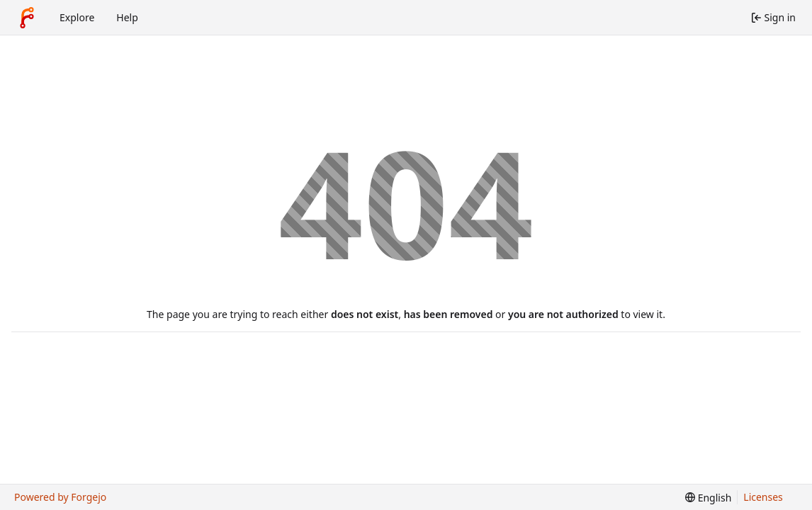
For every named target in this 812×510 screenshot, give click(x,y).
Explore (77, 17)
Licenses (763, 497)
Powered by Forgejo (60, 497)
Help (127, 17)
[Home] (27, 18)
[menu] (708, 498)
